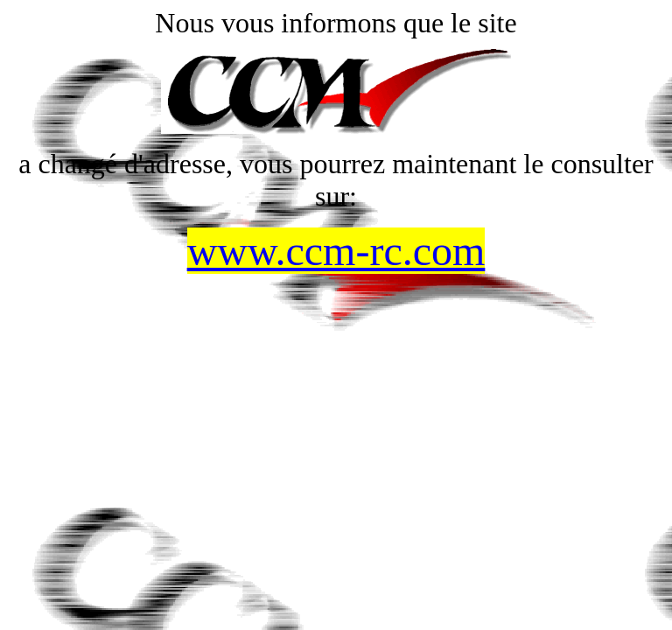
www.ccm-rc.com (336, 251)
